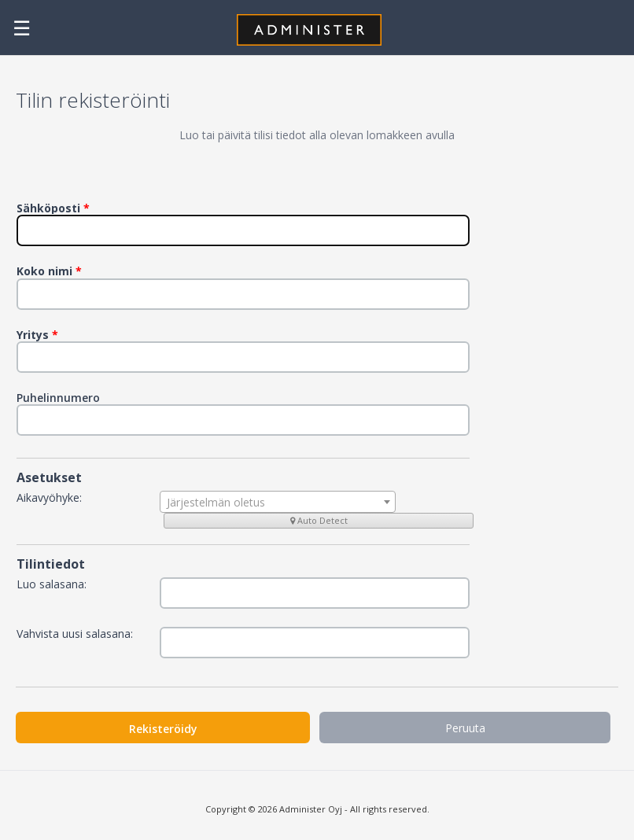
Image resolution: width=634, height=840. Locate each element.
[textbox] (278, 503)
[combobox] (278, 502)
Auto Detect (319, 520)
